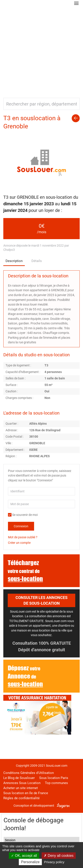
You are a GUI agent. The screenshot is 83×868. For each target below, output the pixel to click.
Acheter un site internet (21, 788)
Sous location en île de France (26, 793)
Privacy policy (54, 862)
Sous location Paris (54, 778)
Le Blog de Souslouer (19, 778)
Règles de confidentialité (21, 798)
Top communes (56, 783)
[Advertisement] (41, 50)
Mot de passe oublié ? (23, 537)
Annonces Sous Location (22, 783)
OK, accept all (24, 856)
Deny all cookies (59, 856)
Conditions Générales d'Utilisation (29, 773)
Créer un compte (19, 543)
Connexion (21, 526)
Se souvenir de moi (23, 515)
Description (14, 261)
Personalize (30, 862)
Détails (37, 261)
